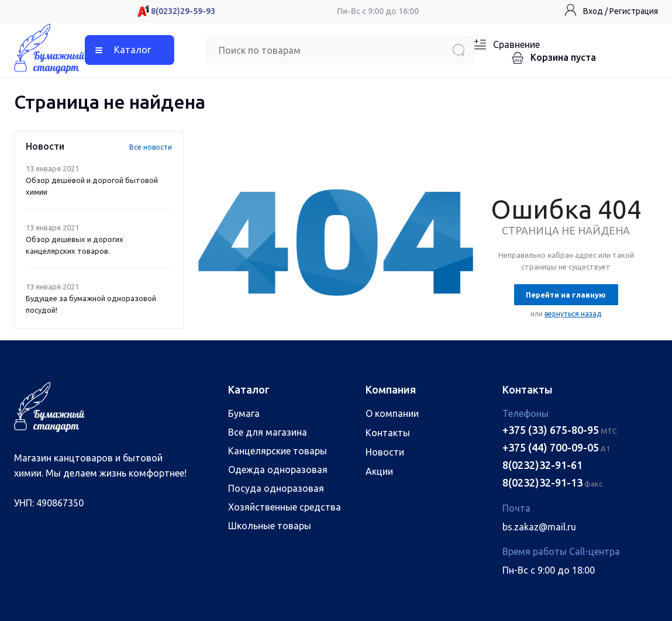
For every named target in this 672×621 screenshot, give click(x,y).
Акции (379, 471)
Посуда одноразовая (276, 488)
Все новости (151, 147)
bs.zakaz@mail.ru (539, 527)
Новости (385, 452)
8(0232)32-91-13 (542, 482)
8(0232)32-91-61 (542, 465)
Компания (391, 389)
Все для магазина (268, 432)
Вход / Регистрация (621, 11)
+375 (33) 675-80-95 (551, 430)
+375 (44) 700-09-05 (551, 447)
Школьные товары (270, 526)
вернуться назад (573, 314)
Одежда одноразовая (278, 470)
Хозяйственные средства (285, 507)
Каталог (132, 50)
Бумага (244, 413)
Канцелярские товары (278, 451)
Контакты (388, 433)
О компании (392, 413)
